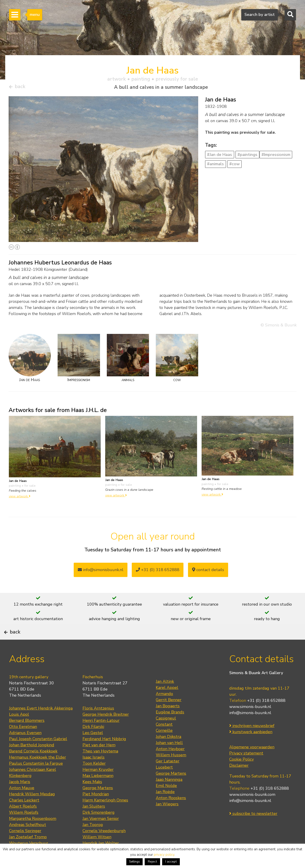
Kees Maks (92, 795)
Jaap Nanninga (169, 793)
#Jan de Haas (220, 156)
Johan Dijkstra (168, 750)
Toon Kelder (94, 777)
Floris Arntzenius (98, 722)
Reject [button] (152, 862)
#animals (215, 166)
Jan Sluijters (94, 820)
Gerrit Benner (169, 713)
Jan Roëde (165, 805)
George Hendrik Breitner (106, 728)
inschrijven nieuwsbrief (252, 739)
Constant (164, 738)
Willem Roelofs (24, 826)
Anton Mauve (22, 801)
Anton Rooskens (171, 811)
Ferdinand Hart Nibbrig (104, 752)
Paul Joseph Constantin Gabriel (38, 752)
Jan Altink (165, 695)
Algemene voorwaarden (252, 761)
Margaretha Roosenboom (33, 832)
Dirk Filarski (93, 740)
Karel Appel (167, 701)
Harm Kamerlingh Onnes (105, 814)
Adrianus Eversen (25, 746)
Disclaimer (239, 779)
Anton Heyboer (170, 762)
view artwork (20, 498)
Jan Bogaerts (168, 719)
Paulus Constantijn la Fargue (36, 777)
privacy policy (164, 855)
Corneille (164, 744)
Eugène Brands (170, 725)
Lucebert (164, 781)
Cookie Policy (242, 773)
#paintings (247, 156)
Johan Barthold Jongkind (32, 758)
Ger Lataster (168, 774)
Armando (164, 707)
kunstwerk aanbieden (251, 745)
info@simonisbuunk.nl (101, 572)
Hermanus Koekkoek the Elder (38, 771)
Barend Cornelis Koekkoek (33, 764)
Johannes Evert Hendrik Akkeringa (41, 722)
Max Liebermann (98, 789)
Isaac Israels (94, 771)
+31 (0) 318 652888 (158, 572)
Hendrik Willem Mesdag (32, 807)
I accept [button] (171, 862)
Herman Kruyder (98, 783)
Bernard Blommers (27, 734)
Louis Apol (19, 728)
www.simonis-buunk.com (252, 808)
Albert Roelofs (23, 820)
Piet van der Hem (99, 758)
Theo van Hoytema (100, 764)
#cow (234, 166)
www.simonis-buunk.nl (250, 720)
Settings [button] (134, 862)
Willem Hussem (171, 768)
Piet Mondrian (96, 807)
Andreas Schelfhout (28, 838)
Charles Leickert (24, 814)
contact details (208, 572)
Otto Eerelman (23, 740)
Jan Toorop (93, 838)
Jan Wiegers (167, 817)
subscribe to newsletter (253, 827)
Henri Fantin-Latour (101, 734)
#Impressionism (276, 156)
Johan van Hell (169, 756)
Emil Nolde (166, 799)
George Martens (98, 801)
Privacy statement (246, 767)
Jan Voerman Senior (101, 832)
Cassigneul (166, 732)
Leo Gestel (93, 746)
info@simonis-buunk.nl (250, 726)
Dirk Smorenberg (99, 826)
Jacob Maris (20, 795)
